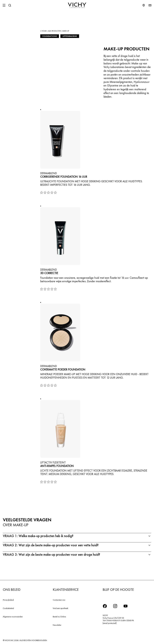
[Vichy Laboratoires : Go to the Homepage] (77, 5)
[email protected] (110, 623)
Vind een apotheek (60, 608)
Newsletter (57, 625)
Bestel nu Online (59, 617)
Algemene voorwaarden (13, 617)
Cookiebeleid (8, 608)
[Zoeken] (10, 5)
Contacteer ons (59, 600)
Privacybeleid (8, 600)
